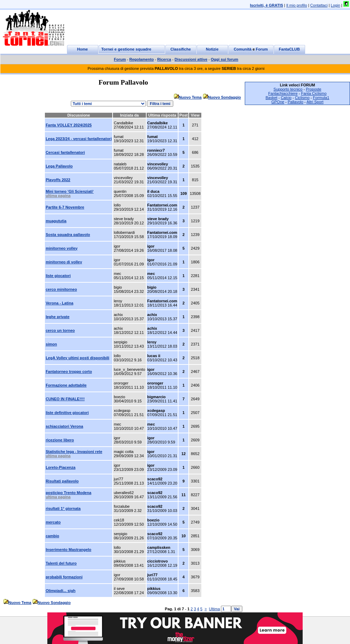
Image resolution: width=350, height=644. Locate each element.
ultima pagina (58, 196)
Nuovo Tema (190, 97)
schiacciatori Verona (64, 426)
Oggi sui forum (224, 59)
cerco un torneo (60, 330)
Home (83, 49)
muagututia (56, 221)
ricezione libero (60, 440)
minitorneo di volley (64, 262)
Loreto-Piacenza (60, 467)
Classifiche (181, 49)
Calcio (286, 98)
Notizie (212, 49)
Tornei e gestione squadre (126, 49)
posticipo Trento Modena (68, 493)
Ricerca (164, 59)
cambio (52, 536)
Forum (262, 49)
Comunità (243, 49)
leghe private (58, 317)
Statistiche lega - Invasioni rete (74, 452)
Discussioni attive (191, 59)
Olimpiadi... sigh (60, 591)
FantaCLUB (289, 49)
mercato (53, 522)
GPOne (278, 102)
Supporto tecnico (288, 89)
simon (51, 344)
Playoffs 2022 (58, 180)
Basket (271, 98)
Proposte (314, 89)
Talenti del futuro (61, 563)
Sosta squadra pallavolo (68, 235)
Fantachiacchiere (283, 93)
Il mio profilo (297, 5)
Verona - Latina (59, 303)
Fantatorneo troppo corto (69, 372)
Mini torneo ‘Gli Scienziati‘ (70, 191)
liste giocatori (58, 276)
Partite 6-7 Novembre (65, 207)
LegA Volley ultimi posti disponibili (78, 358)
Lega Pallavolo (59, 166)
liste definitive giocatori (67, 413)
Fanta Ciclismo (314, 93)
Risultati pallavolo (62, 481)
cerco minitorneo (61, 289)
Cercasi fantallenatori (65, 152)
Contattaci (319, 5)
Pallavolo (295, 102)
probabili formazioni (64, 577)
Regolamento (142, 59)
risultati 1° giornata (63, 508)
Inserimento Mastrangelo (68, 550)
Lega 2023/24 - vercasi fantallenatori (79, 139)
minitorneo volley (62, 248)
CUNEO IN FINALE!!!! (65, 399)
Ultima (214, 609)
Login (335, 5)
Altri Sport (315, 102)
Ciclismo (302, 98)
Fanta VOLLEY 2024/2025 (69, 125)
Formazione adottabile (66, 385)
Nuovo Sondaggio (224, 97)
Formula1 (321, 98)
